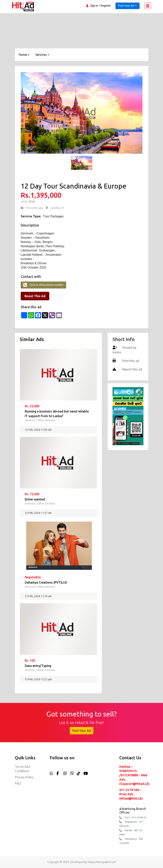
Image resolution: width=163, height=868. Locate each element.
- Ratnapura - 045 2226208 (131, 841)
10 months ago (34, 208)
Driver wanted (35, 499)
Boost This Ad (35, 296)
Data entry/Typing (38, 666)
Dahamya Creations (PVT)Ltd (46, 582)
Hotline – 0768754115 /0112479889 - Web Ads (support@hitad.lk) (134, 775)
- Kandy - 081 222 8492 (131, 832)
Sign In (94, 6)
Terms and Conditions (22, 769)
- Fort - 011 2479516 (133, 818)
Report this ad (132, 369)
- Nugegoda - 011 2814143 (131, 824)
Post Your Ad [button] (126, 6)
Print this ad (130, 361)
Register (106, 6)
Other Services (46, 420)
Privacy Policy (24, 777)
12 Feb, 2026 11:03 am (38, 430)
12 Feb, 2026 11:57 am (38, 513)
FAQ (18, 783)
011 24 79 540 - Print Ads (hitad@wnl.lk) (131, 794)
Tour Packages (53, 216)
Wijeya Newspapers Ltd (102, 862)
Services (30, 420)
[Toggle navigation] (148, 6)
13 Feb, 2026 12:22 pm (38, 679)
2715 (31, 202)
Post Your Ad (82, 731)
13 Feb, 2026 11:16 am (38, 596)
